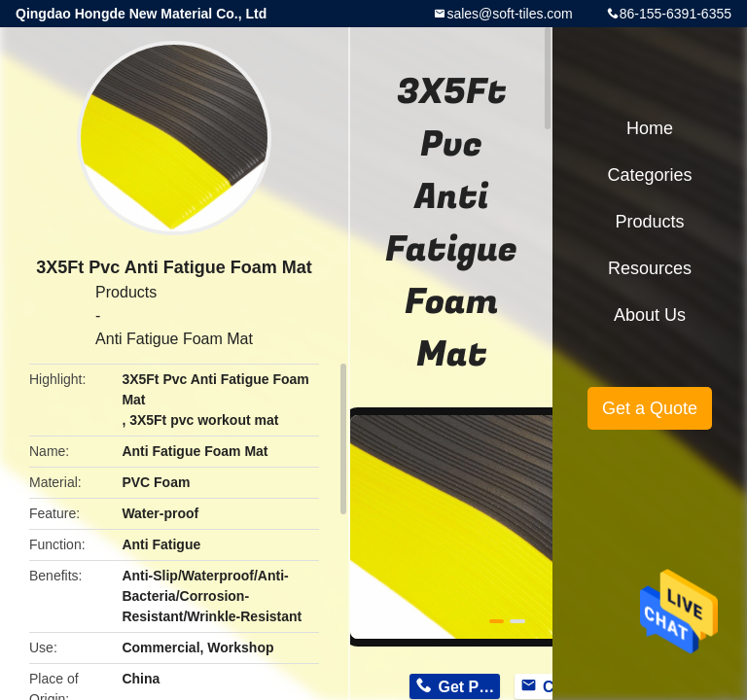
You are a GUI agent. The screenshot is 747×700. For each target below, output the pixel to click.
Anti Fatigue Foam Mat (174, 339)
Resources (650, 268)
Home (650, 128)
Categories (649, 175)
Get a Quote (650, 408)
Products (126, 292)
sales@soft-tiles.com (509, 14)
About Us (650, 315)
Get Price (468, 687)
